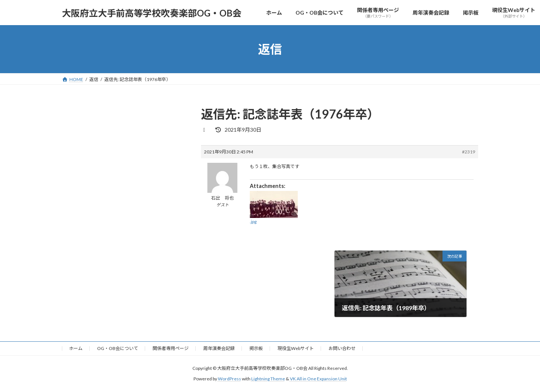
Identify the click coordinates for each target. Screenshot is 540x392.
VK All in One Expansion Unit (318, 379)
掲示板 (256, 348)
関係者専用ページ (171, 348)
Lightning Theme (268, 379)
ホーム (76, 348)
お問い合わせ (342, 348)
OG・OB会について (118, 348)
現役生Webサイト (296, 348)
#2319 (469, 152)
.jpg (253, 222)
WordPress (229, 379)
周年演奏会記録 (219, 348)
